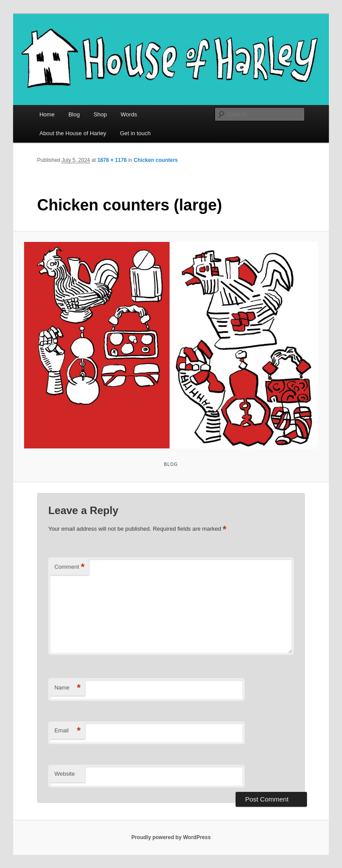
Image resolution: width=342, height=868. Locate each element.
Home (47, 114)
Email (67, 731)
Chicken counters (156, 160)
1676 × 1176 (112, 160)
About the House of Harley (73, 133)
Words (129, 114)
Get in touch (135, 133)
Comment (69, 567)
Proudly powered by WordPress (171, 837)
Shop (100, 114)
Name (67, 688)
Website (65, 774)
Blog (74, 114)
